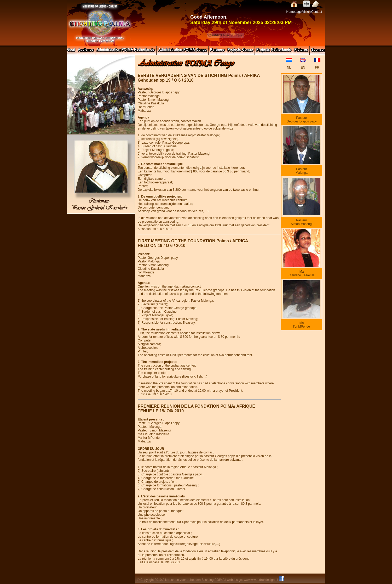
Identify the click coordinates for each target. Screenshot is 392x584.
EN (303, 68)
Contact (317, 12)
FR (317, 68)
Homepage (294, 12)
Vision (306, 12)
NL (289, 68)
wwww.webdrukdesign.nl (261, 580)
